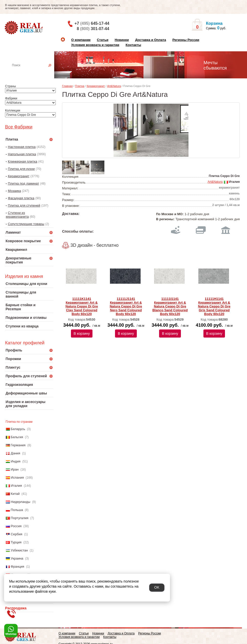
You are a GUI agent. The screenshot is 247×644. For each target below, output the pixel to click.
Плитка (80, 86)
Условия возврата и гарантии (95, 45)
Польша (17, 510)
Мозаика (14, 191)
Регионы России (186, 40)
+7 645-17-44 (92, 23)
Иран (15, 469)
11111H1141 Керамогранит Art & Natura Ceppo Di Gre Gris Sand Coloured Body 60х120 (214, 306)
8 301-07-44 (93, 29)
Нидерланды (20, 502)
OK (157, 587)
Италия (16, 486)
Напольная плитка (22, 154)
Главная (67, 86)
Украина (17, 558)
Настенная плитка (35, 72)
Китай (15, 494)
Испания (17, 478)
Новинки (122, 40)
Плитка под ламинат (23, 183)
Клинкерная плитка (23, 161)
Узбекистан (19, 550)
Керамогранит (19, 176)
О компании (81, 40)
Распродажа (16, 608)
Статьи (102, 40)
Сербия (16, 534)
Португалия (20, 518)
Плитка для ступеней (24, 205)
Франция (17, 567)
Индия (15, 461)
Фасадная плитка (21, 198)
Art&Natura (114, 86)
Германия (18, 445)
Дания (15, 453)
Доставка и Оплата (150, 40)
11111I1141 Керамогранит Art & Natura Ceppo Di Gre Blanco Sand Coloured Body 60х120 (170, 306)
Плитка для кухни (21, 169)
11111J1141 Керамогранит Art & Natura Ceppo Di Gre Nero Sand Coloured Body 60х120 (126, 306)
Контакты (133, 45)
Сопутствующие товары (26, 224)
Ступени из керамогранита (17, 215)
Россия (16, 526)
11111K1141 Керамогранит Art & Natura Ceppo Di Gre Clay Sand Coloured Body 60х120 (82, 306)
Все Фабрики (19, 127)
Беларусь (18, 429)
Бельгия (17, 437)
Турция (16, 542)
